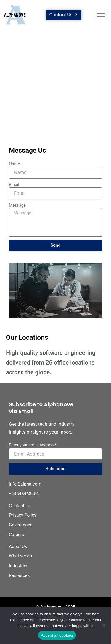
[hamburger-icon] (101, 15)
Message (17, 205)
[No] (104, 625)
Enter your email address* (33, 445)
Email (14, 185)
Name (14, 164)
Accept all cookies (57, 635)
